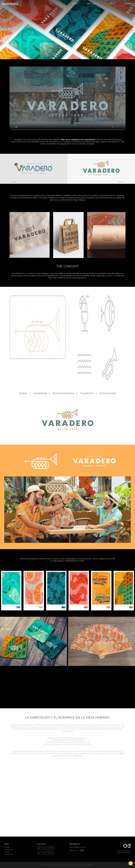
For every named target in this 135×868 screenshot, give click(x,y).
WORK (75, 4)
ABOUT (112, 4)
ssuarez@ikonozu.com (78, 847)
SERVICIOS (93, 4)
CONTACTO (128, 4)
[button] (46, 853)
